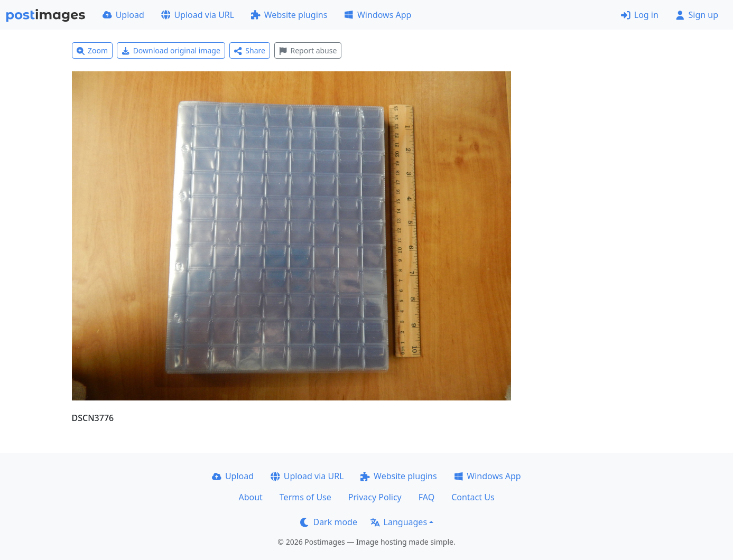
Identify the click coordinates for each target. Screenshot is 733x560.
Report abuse (308, 50)
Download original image (171, 50)
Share (250, 50)
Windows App (378, 15)
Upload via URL (198, 15)
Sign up (697, 15)
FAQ (426, 497)
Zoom (92, 50)
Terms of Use (305, 497)
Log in (640, 15)
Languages (399, 522)
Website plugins (289, 15)
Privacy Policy (375, 497)
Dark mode (329, 522)
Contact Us (473, 497)
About (250, 497)
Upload (123, 15)
